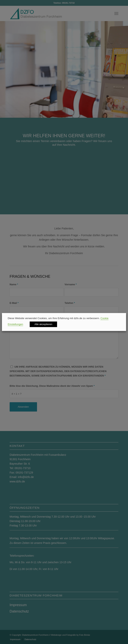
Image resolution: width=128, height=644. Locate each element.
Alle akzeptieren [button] (43, 324)
